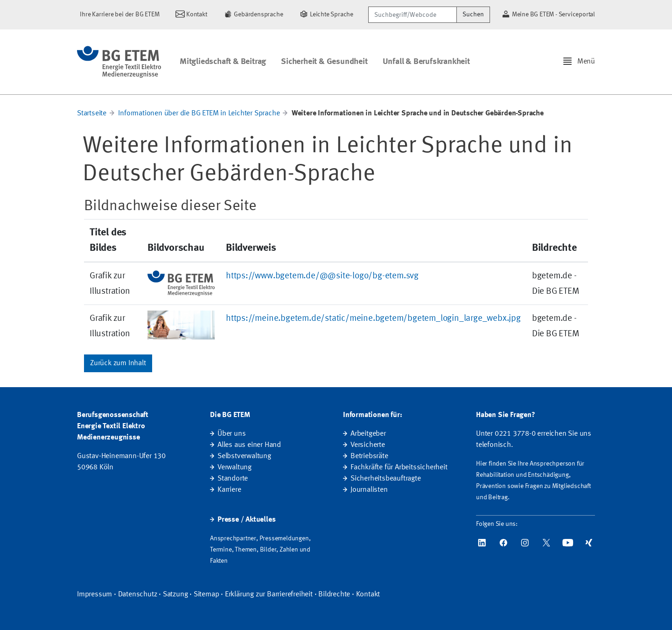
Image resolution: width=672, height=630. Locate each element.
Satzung (175, 595)
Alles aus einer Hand (249, 445)
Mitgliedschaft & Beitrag (223, 62)
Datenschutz (138, 595)
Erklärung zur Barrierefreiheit (269, 595)
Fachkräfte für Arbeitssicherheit (399, 467)
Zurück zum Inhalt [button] (118, 363)
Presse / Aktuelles (246, 520)
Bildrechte (334, 595)
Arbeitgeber (368, 434)
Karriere (229, 490)
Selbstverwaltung (244, 456)
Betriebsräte (369, 456)
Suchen (473, 14)
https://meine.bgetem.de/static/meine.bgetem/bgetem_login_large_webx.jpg (373, 319)
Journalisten (369, 490)
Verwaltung (234, 467)
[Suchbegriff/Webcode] (413, 15)
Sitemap (206, 595)
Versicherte (368, 445)
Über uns (231, 434)
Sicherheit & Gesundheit (324, 62)
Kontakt (368, 595)
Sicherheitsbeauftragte (386, 479)
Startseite (92, 113)
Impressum (94, 595)
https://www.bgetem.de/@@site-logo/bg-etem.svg (322, 276)
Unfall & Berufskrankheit (426, 62)
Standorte (233, 479)
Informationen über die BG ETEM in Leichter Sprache (199, 113)
